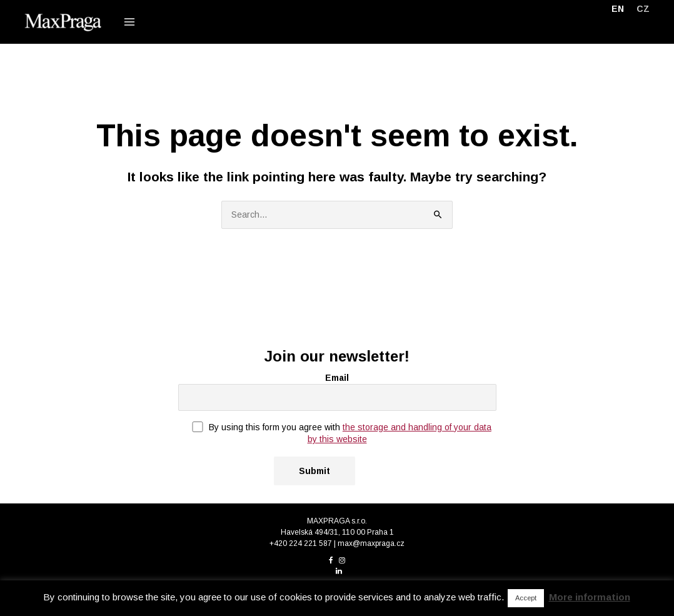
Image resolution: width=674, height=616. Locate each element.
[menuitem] (618, 9)
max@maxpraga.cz (371, 543)
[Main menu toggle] (129, 22)
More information (590, 597)
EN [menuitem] (618, 9)
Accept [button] (526, 598)
